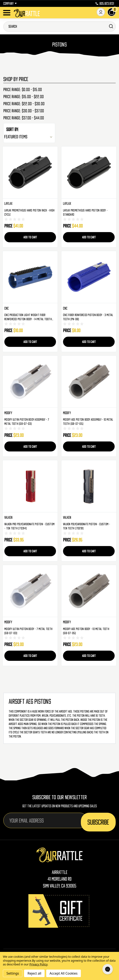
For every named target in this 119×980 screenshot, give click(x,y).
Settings (13, 973)
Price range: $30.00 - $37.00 (24, 111)
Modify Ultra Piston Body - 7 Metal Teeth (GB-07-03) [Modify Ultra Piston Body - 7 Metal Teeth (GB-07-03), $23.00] (28, 631)
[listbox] (29, 137)
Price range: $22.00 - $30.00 (24, 104)
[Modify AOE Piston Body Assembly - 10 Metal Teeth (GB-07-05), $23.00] (89, 382)
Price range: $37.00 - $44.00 (24, 118)
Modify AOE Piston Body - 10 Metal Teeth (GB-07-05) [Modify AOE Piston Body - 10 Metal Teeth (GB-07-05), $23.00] (86, 631)
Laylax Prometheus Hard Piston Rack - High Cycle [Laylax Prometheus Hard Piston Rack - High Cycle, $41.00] (29, 212)
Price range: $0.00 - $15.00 (23, 90)
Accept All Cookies (64, 973)
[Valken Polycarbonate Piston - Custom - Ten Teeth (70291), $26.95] (89, 486)
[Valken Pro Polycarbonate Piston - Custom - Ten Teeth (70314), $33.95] (30, 486)
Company (10, 4)
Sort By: (12, 129)
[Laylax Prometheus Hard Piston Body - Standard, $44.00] (89, 172)
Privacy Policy (38, 964)
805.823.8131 (105, 4)
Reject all (34, 973)
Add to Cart (30, 237)
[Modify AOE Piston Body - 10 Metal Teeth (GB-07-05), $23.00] (89, 591)
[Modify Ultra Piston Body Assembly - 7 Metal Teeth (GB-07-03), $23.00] (30, 382)
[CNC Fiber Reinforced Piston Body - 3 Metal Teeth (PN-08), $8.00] (89, 277)
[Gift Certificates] (59, 911)
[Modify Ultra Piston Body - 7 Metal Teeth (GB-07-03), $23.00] (30, 591)
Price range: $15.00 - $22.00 (24, 97)
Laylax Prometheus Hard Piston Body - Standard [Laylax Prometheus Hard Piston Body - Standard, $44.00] (85, 212)
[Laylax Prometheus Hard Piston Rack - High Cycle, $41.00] (30, 172)
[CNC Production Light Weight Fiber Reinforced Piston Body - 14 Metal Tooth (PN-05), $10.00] (30, 277)
